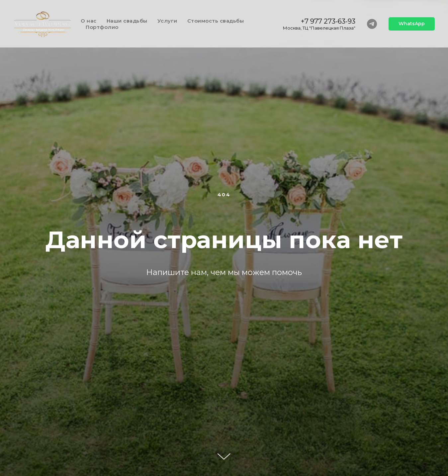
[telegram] (372, 24)
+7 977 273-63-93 (328, 21)
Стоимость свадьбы (216, 21)
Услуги (167, 21)
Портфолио (102, 27)
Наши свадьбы (127, 21)
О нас (89, 21)
